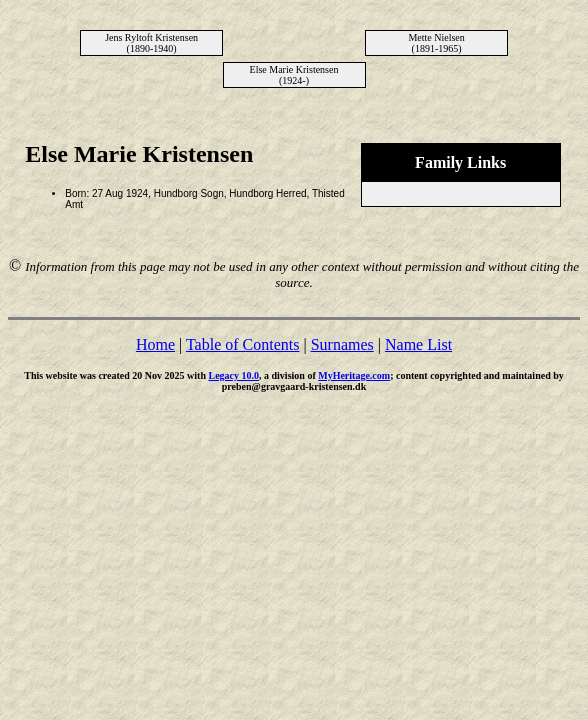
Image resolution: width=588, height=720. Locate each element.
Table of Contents (243, 344)
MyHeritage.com (354, 375)
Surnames (342, 344)
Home (155, 344)
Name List (418, 344)
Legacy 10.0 (233, 375)
